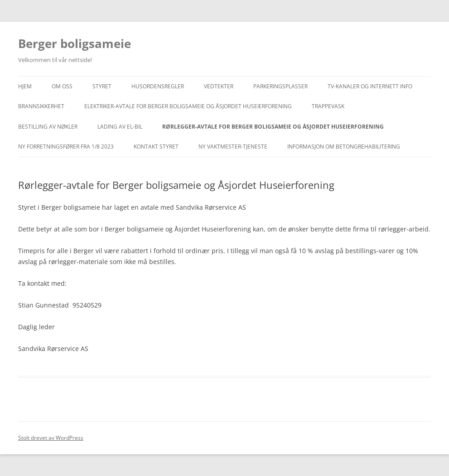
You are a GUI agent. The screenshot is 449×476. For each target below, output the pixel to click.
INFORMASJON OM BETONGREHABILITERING (344, 147)
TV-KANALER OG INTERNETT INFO (370, 86)
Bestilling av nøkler (48, 127)
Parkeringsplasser (280, 86)
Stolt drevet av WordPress (51, 438)
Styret (102, 86)
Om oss (62, 86)
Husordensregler (158, 86)
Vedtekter (219, 86)
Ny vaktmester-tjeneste (233, 147)
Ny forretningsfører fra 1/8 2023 (66, 147)
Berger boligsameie (75, 43)
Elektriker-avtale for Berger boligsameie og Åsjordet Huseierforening (188, 106)
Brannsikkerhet (41, 106)
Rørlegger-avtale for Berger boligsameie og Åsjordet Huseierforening (273, 127)
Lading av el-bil (120, 127)
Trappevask (328, 106)
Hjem (25, 86)
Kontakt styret (156, 147)
